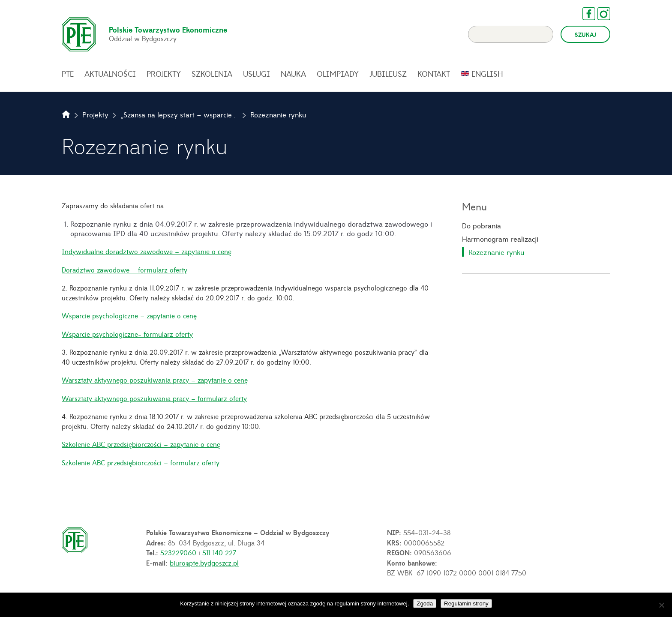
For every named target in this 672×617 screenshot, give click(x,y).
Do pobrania (481, 225)
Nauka (293, 74)
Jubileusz (388, 74)
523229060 (178, 552)
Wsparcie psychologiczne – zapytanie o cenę (129, 315)
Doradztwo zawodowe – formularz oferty (124, 270)
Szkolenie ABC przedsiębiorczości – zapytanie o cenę (141, 444)
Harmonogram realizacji (500, 239)
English (487, 74)
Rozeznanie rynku (496, 252)
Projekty (164, 74)
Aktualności (110, 74)
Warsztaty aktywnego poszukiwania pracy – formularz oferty (154, 398)
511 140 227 (219, 552)
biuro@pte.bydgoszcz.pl (204, 563)
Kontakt (434, 74)
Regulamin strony (466, 604)
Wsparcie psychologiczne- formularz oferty (127, 334)
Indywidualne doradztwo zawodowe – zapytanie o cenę (147, 251)
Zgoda (425, 604)
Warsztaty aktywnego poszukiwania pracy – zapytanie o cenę (155, 380)
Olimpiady (338, 74)
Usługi (256, 74)
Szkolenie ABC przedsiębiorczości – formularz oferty (141, 462)
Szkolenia (212, 74)
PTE (68, 74)
